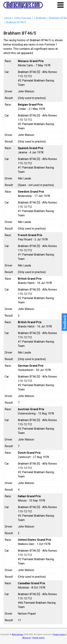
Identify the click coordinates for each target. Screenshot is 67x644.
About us (27, 638)
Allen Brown (18, 634)
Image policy (39, 638)
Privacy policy (59, 634)
